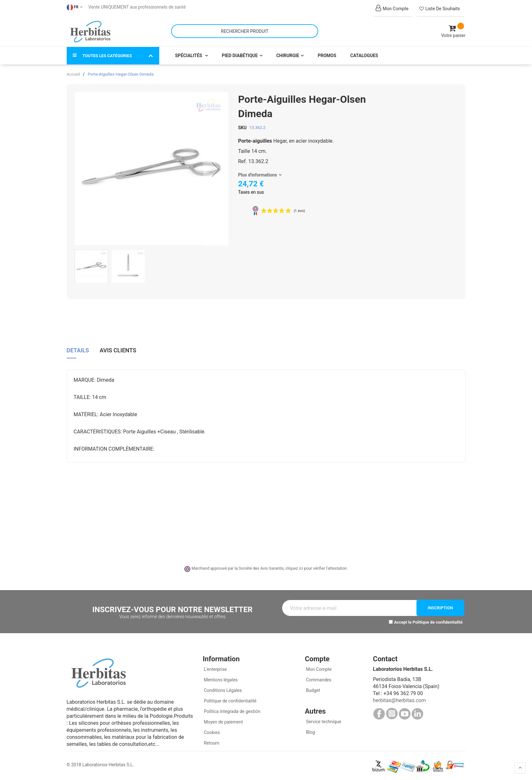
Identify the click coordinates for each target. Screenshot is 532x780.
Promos (327, 55)
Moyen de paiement (223, 721)
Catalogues (364, 55)
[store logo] (90, 31)
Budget (312, 689)
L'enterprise (215, 668)
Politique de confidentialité (438, 622)
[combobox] (245, 31)
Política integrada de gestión (232, 710)
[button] (216, 169)
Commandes (318, 679)
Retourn (211, 742)
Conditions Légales (222, 689)
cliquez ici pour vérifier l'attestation (316, 568)
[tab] (78, 352)
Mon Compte (318, 668)
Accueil (73, 74)
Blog (310, 731)
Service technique (323, 721)
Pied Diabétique (240, 55)
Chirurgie (288, 55)
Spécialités (189, 55)
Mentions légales (220, 679)
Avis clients (118, 349)
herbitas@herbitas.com (399, 699)
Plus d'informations (258, 174)
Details (78, 349)
